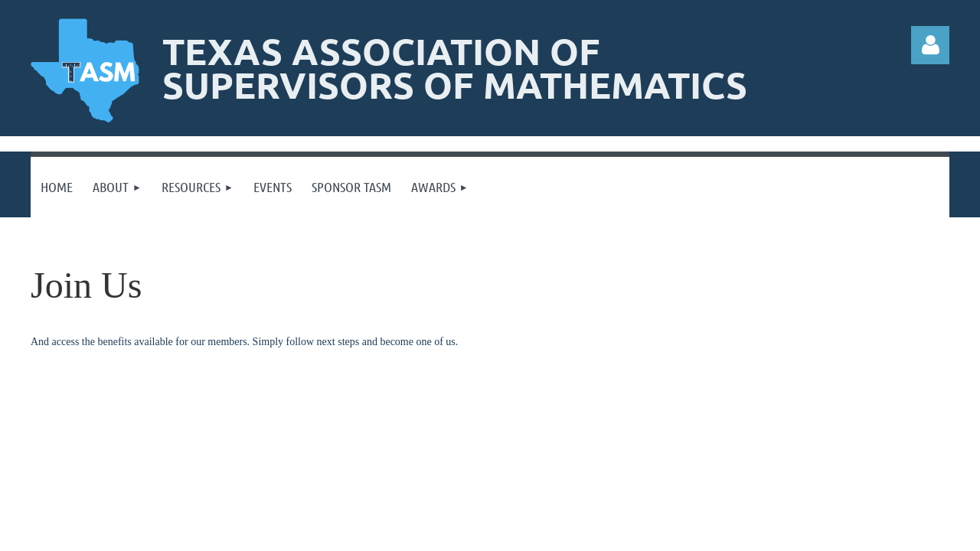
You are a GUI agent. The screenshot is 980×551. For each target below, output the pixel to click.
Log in (930, 45)
